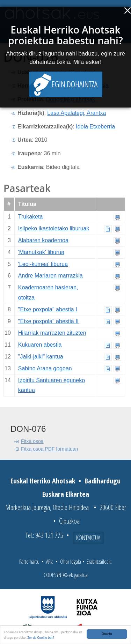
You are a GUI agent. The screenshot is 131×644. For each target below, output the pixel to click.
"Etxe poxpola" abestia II (48, 321)
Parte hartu (29, 562)
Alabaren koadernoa (43, 240)
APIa (50, 562)
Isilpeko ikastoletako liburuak (54, 228)
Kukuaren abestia (40, 345)
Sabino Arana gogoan (45, 368)
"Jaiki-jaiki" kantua (41, 357)
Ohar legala (71, 562)
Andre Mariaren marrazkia (50, 276)
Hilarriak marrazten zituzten (52, 333)
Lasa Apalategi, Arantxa (77, 113)
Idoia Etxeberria (95, 127)
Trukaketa (31, 217)
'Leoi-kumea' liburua (43, 264)
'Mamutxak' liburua (41, 252)
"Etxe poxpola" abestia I (48, 309)
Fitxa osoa (32, 441)
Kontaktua (88, 538)
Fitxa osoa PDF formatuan (49, 449)
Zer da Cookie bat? (41, 638)
